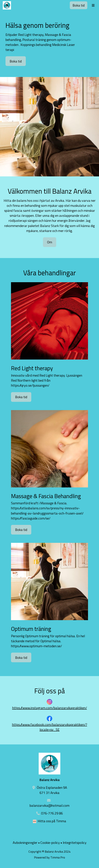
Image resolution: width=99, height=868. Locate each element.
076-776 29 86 (52, 813)
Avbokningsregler (25, 843)
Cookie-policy (50, 843)
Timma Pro (58, 857)
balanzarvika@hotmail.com (49, 805)
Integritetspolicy (75, 843)
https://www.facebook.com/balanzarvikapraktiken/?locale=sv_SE (50, 727)
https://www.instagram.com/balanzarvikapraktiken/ (50, 708)
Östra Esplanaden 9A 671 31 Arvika (52, 790)
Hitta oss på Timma (52, 821)
